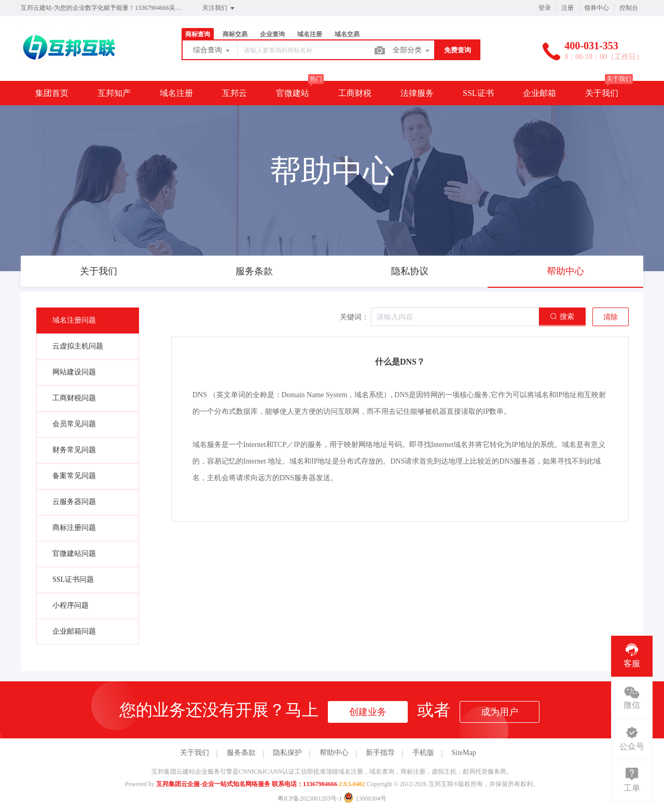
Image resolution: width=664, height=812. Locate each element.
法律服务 (417, 93)
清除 (611, 317)
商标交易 (235, 34)
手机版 (423, 753)
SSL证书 (478, 93)
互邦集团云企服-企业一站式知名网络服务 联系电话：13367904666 (247, 784)
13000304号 (365, 799)
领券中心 (597, 8)
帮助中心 (334, 753)
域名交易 (347, 34)
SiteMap (464, 753)
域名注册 (310, 34)
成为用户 (500, 712)
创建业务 (368, 712)
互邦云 (234, 93)
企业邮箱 (539, 93)
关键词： (354, 317)
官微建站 (293, 93)
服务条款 (241, 753)
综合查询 (212, 51)
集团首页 (52, 93)
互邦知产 (114, 93)
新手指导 (380, 753)
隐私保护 (287, 753)
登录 (545, 8)
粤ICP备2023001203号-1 (310, 799)
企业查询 (272, 34)
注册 (568, 8)
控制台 (629, 8)
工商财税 (355, 93)
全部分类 (412, 51)
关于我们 (602, 93)
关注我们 (219, 8)
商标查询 (198, 34)
